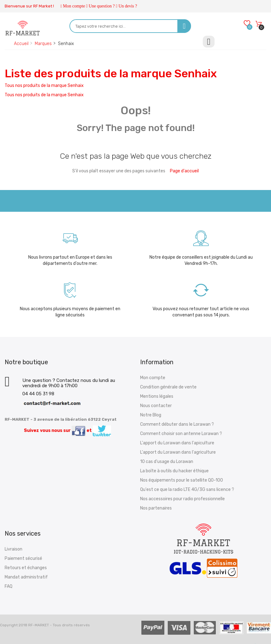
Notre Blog (151, 415)
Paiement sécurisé (23, 558)
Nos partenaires (156, 508)
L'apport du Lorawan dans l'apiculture (177, 443)
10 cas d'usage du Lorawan (167, 462)
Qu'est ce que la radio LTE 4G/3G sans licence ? (187, 490)
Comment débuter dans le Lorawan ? (177, 424)
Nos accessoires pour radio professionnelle (182, 499)
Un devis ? (128, 6)
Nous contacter (156, 406)
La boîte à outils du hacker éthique (174, 471)
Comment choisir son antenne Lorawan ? (181, 434)
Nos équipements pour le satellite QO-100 (182, 480)
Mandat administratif (26, 577)
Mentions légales (157, 396)
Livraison (13, 549)
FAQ (9, 586)
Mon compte (74, 6)
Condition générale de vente (168, 387)
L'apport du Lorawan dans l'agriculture (178, 452)
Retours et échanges (26, 568)
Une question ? (102, 6)
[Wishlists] (247, 24)
